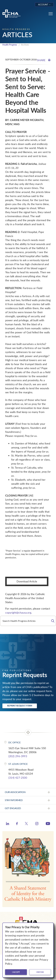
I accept (16, 972)
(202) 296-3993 (18, 756)
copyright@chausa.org (18, 613)
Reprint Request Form (20, 706)
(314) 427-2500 (18, 778)
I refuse (40, 972)
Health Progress (10, 45)
